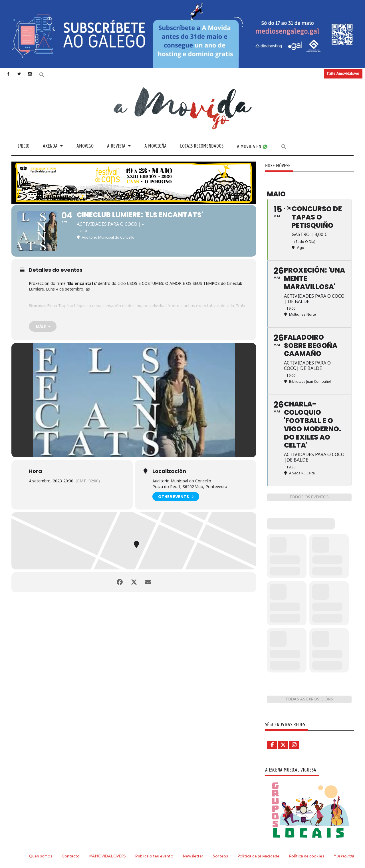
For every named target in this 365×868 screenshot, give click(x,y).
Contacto (71, 856)
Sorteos (220, 856)
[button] (42, 74)
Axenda (50, 146)
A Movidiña (156, 146)
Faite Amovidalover (343, 73)
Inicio (24, 146)
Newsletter (193, 856)
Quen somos (41, 856)
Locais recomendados (202, 146)
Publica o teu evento (154, 856)
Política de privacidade (258, 856)
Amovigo (85, 146)
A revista (116, 146)
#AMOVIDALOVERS (108, 856)
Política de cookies (307, 856)
